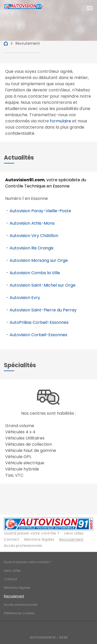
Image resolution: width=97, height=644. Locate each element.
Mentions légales (39, 539)
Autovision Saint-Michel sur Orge (43, 285)
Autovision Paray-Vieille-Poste (40, 211)
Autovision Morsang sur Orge (39, 260)
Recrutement (71, 539)
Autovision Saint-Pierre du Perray (43, 310)
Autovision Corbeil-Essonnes (38, 335)
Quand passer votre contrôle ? (32, 533)
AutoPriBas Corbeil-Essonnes (39, 322)
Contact (12, 539)
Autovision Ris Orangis (32, 248)
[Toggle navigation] (90, 8)
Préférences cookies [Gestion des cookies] (19, 613)
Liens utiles (74, 533)
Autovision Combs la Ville (35, 273)
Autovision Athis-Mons (32, 223)
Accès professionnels (23, 546)
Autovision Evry (25, 298)
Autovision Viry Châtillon (34, 236)
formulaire (61, 121)
